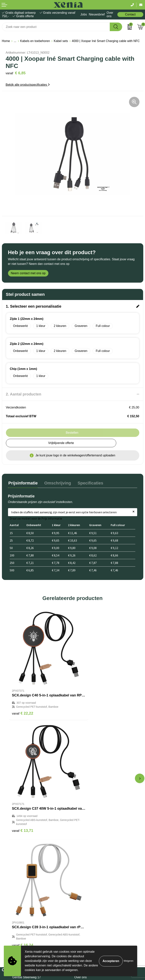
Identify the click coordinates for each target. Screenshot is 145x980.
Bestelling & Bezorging (90, 842)
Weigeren (129, 961)
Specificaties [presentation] (88, 483)
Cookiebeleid (11, 898)
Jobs (84, 14)
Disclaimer (9, 910)
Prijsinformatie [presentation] (23, 483)
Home (6, 41)
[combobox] (56, 27)
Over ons (110, 14)
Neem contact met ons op (28, 273)
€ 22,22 (23, 696)
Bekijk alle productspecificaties (28, 85)
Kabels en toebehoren (35, 41)
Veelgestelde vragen (88, 853)
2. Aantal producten (24, 394)
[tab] (23, 484)
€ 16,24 (23, 798)
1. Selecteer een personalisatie (34, 306)
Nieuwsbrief (97, 14)
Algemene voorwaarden (18, 892)
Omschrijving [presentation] (56, 483)
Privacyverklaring (14, 904)
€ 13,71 (87, 700)
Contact (130, 14)
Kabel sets (61, 41)
